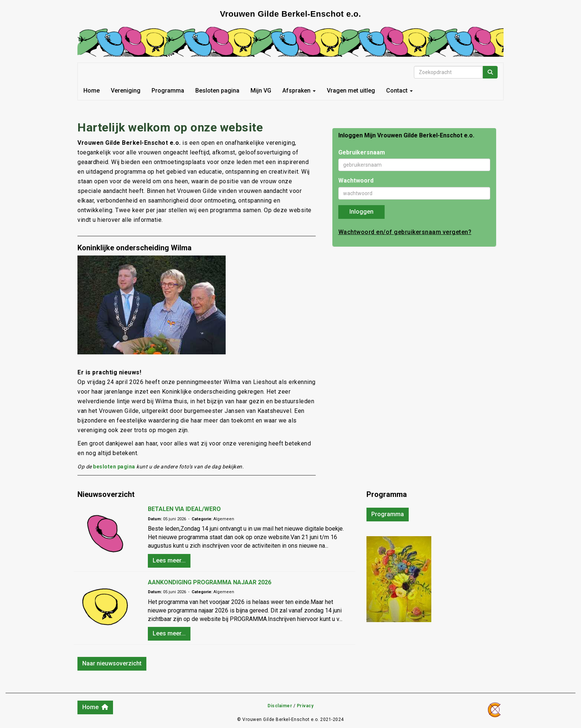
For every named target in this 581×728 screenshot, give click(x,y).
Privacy (305, 706)
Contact (399, 91)
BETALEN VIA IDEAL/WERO (184, 509)
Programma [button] (388, 514)
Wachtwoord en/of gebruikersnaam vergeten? (405, 232)
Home (92, 91)
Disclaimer (280, 706)
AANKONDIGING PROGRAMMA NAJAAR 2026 (210, 582)
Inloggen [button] (361, 212)
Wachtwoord (356, 181)
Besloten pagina (217, 91)
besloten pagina (114, 467)
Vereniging (126, 91)
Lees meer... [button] (169, 560)
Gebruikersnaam (362, 152)
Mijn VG (261, 91)
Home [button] (95, 707)
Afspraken (299, 91)
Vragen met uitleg (351, 91)
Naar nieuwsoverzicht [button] (112, 663)
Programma (168, 91)
